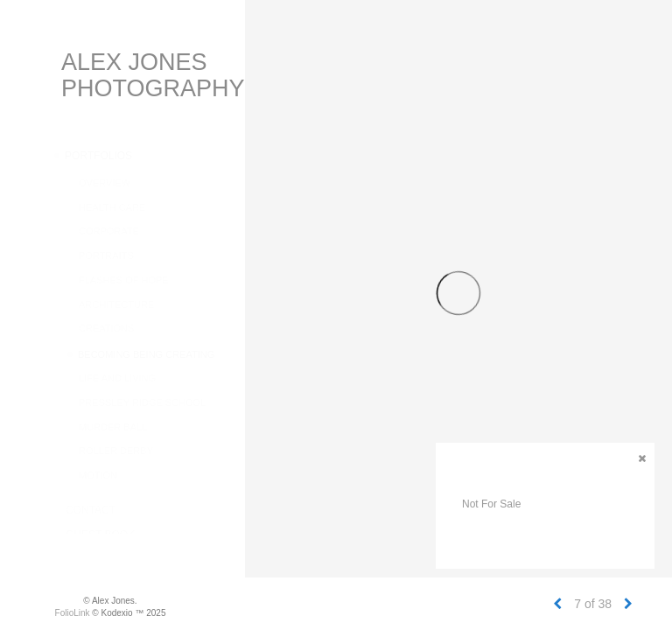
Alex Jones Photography (153, 75)
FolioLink (73, 613)
